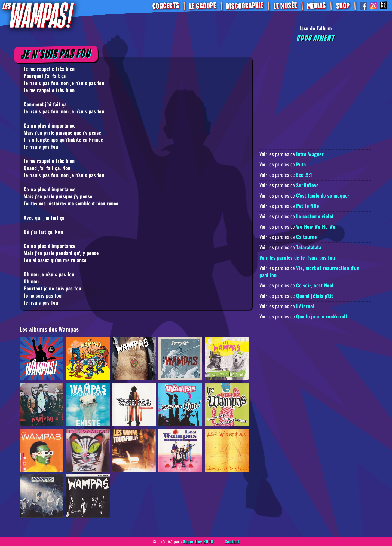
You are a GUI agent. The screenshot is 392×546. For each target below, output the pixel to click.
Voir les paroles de (292, 154)
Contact (232, 541)
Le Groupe (203, 6)
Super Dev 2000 (198, 541)
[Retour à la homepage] (38, 15)
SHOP (343, 6)
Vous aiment (316, 38)
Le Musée (285, 6)
